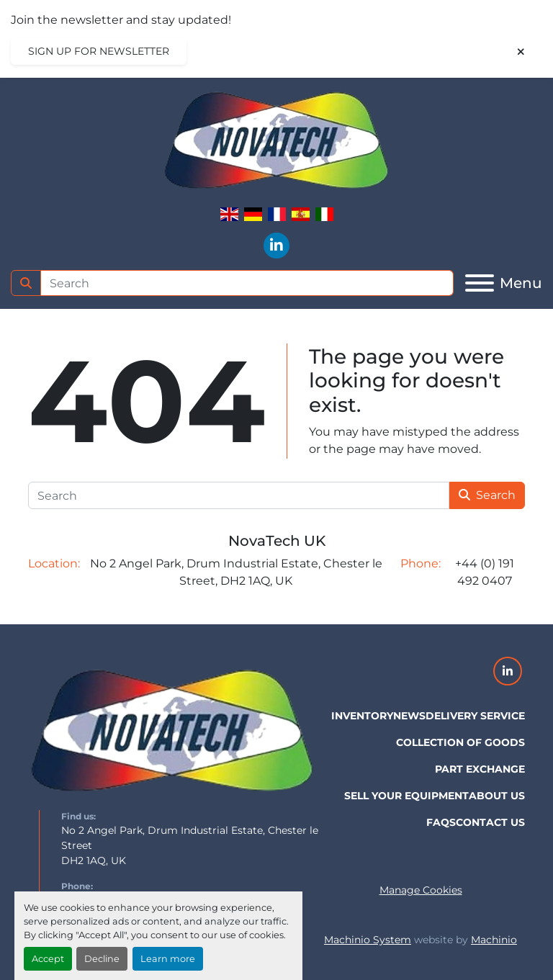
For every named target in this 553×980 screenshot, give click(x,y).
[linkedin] (276, 246)
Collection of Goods (460, 742)
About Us (497, 796)
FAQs (441, 822)
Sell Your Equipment (406, 796)
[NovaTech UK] (172, 732)
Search (487, 495)
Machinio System (368, 940)
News (409, 716)
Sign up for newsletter (99, 51)
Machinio (494, 940)
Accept (48, 959)
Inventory (362, 716)
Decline (102, 959)
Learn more (168, 959)
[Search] (247, 283)
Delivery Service (475, 716)
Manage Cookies (421, 890)
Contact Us (490, 822)
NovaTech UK (277, 541)
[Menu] (480, 283)
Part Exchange (480, 769)
